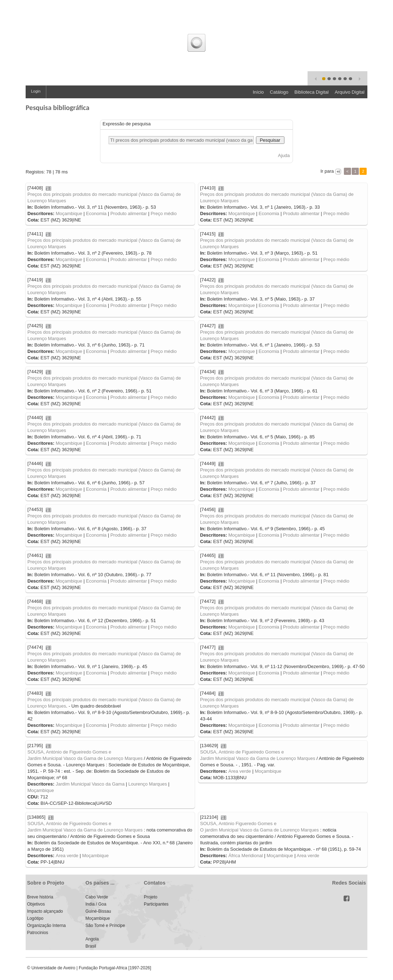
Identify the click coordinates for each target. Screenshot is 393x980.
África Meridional (245, 856)
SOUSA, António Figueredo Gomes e (238, 823)
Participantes (156, 904)
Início (258, 92)
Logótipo (35, 918)
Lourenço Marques (148, 784)
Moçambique (69, 213)
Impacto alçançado (45, 911)
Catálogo (279, 92)
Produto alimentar (129, 213)
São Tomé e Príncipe (105, 926)
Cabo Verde (97, 897)
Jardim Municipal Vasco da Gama (90, 784)
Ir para (327, 171)
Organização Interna (46, 926)
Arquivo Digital (350, 92)
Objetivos (36, 904)
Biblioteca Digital (311, 92)
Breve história (40, 897)
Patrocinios (38, 933)
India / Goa (96, 904)
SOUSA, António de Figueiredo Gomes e (69, 752)
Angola (92, 939)
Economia (96, 213)
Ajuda (284, 155)
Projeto (151, 897)
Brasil (91, 946)
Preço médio (164, 213)
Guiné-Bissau (98, 911)
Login (36, 91)
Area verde (240, 771)
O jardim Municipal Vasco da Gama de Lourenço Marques (260, 830)
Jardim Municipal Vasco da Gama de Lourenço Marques (85, 758)
